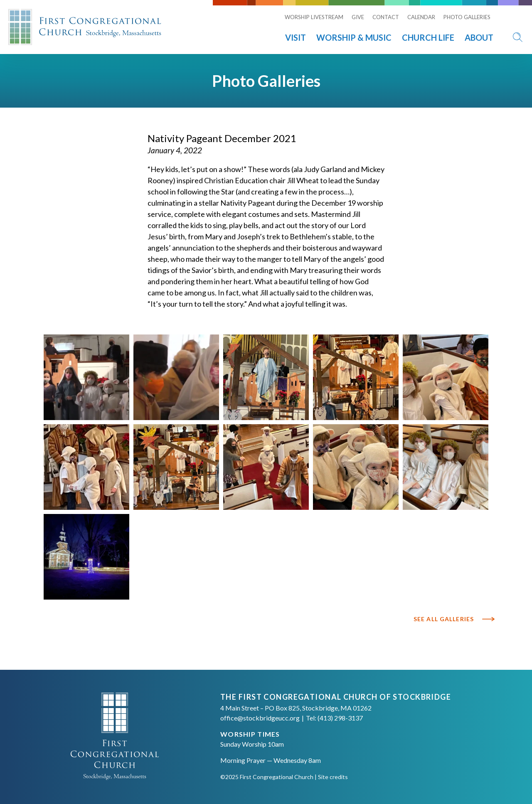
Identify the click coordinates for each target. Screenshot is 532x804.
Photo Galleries (467, 17)
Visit (296, 37)
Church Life (428, 37)
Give (358, 17)
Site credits (333, 777)
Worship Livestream (314, 17)
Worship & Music (354, 37)
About (479, 37)
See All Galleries (444, 619)
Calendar (421, 17)
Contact (386, 17)
